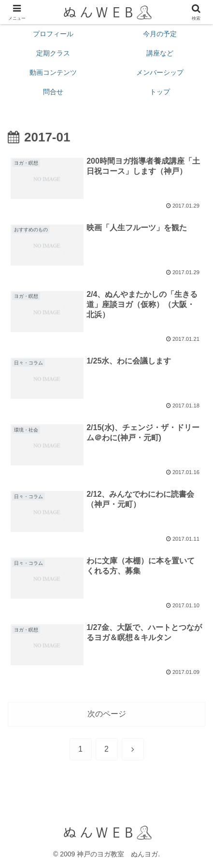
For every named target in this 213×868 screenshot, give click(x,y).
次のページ (107, 714)
